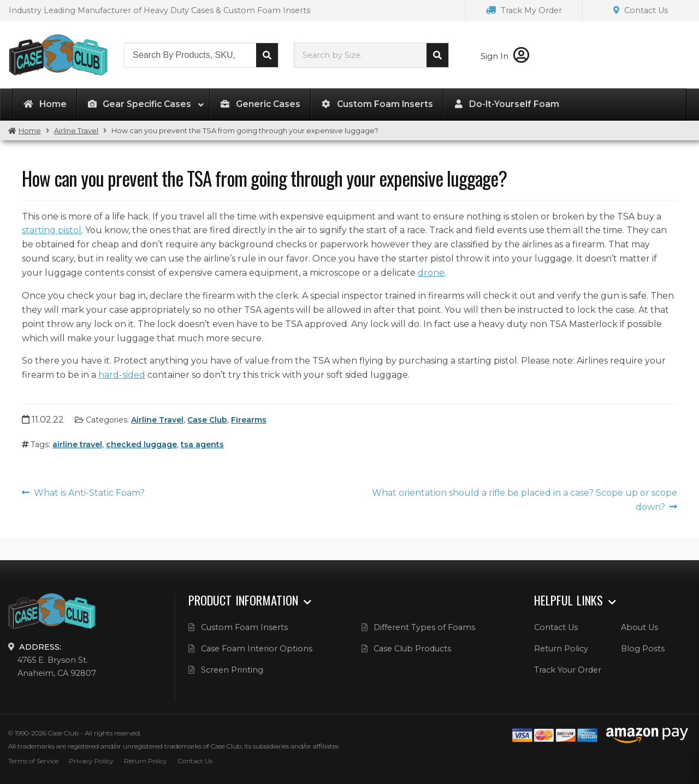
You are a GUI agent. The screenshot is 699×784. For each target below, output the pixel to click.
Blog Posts (643, 649)
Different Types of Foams (424, 627)
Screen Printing (232, 670)
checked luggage (141, 444)
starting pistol (52, 230)
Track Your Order (568, 670)
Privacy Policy (91, 761)
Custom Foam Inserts (244, 627)
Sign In (505, 56)
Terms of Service (33, 761)
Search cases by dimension (437, 55)
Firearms (249, 420)
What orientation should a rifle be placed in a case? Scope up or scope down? (525, 500)
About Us (639, 627)
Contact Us (641, 10)
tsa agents (202, 444)
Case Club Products (412, 649)
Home (30, 131)
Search (267, 55)
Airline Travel (76, 131)
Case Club (207, 420)
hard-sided (122, 375)
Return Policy (561, 649)
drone (431, 273)
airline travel (77, 444)
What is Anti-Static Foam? (89, 493)
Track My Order (524, 10)
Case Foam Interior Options (257, 649)
